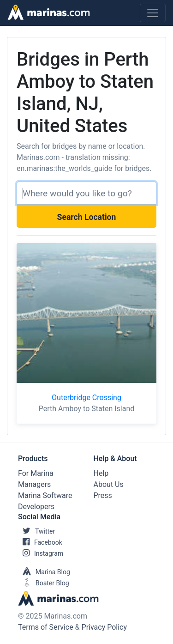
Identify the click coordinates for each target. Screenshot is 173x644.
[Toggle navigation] (153, 13)
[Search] (86, 193)
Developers (36, 507)
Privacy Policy (104, 627)
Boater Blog (44, 583)
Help (101, 473)
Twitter (36, 531)
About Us (109, 484)
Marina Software (45, 495)
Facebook (40, 542)
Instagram (41, 553)
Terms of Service (46, 627)
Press (103, 495)
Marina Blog (44, 572)
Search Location (87, 217)
